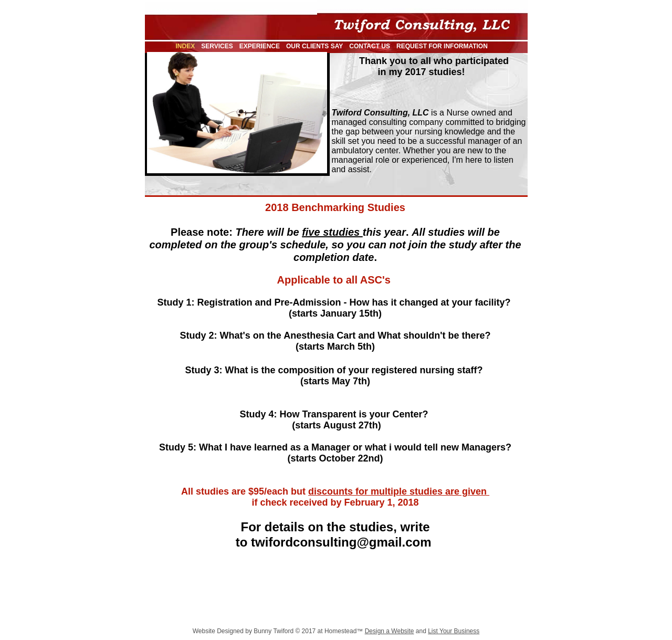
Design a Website (390, 631)
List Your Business (454, 631)
